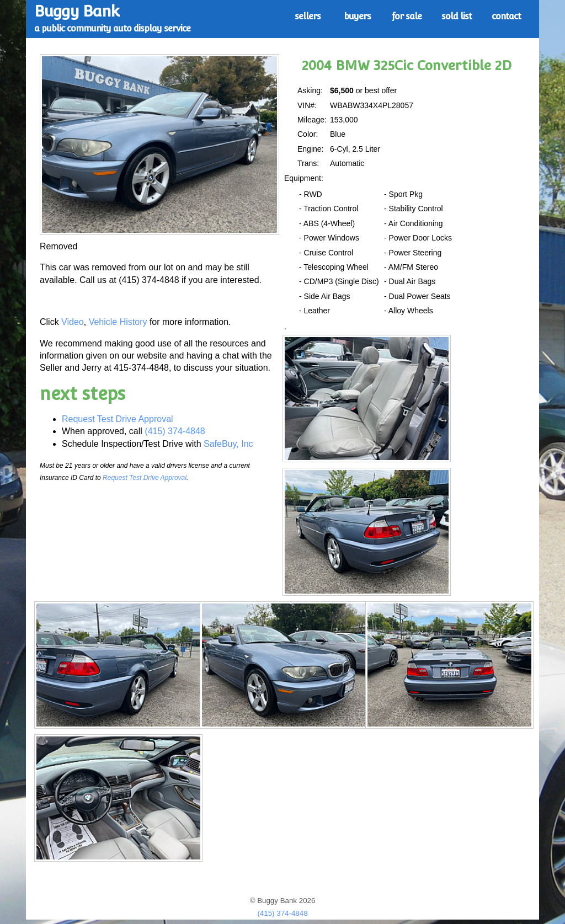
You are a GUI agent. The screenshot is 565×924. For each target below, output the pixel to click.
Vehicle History (118, 322)
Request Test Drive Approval (118, 419)
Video (73, 322)
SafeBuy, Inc (228, 444)
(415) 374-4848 (175, 431)
